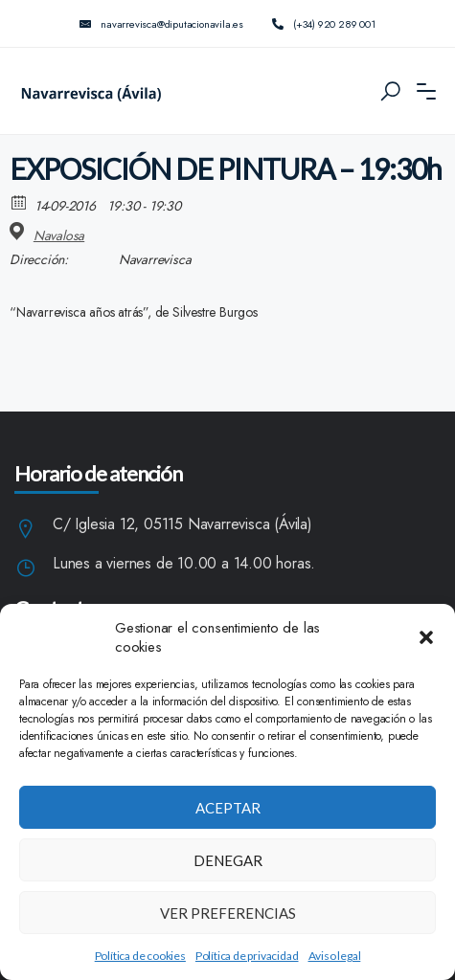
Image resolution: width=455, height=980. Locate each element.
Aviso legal (335, 956)
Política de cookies (140, 956)
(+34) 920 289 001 (324, 24)
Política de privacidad (247, 956)
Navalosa (59, 235)
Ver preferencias (228, 913)
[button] (426, 637)
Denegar (228, 860)
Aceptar (228, 808)
